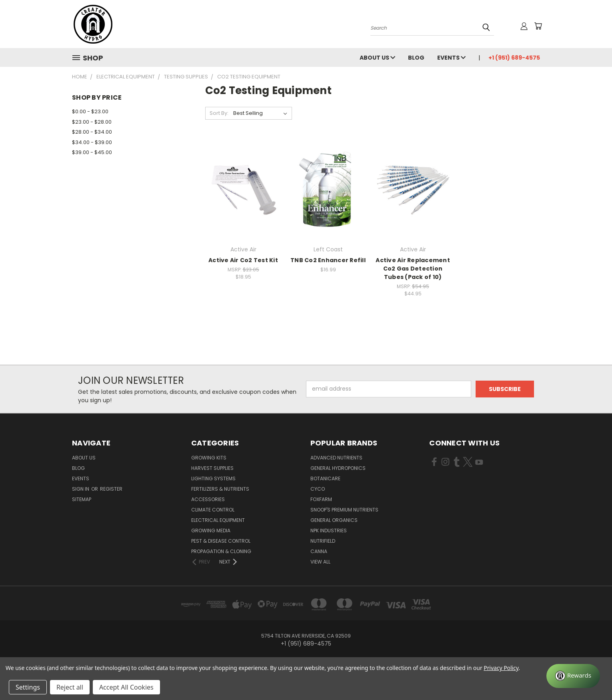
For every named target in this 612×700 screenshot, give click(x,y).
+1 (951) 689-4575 (514, 58)
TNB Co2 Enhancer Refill (328, 260)
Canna (319, 551)
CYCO (318, 489)
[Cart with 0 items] (538, 26)
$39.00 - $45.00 (92, 152)
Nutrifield (323, 541)
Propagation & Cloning (221, 551)
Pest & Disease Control (221, 541)
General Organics (334, 520)
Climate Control (213, 510)
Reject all (70, 687)
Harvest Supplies (212, 468)
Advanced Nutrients (336, 458)
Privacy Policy (501, 668)
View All (320, 562)
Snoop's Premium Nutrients (344, 510)
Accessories (208, 499)
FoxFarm (321, 499)
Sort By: (219, 113)
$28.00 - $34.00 (92, 132)
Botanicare (325, 478)
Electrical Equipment (218, 520)
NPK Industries (329, 531)
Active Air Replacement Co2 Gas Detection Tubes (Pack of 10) (413, 269)
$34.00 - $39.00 (92, 142)
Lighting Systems (213, 478)
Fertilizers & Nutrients (220, 489)
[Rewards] (573, 676)
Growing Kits (209, 458)
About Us (377, 58)
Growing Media (211, 531)
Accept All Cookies (126, 687)
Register (111, 489)
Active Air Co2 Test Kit (243, 260)
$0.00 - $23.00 (90, 111)
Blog (416, 58)
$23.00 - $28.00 (92, 122)
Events (451, 58)
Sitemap (82, 499)
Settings (28, 687)
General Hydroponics (338, 468)
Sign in (81, 489)
